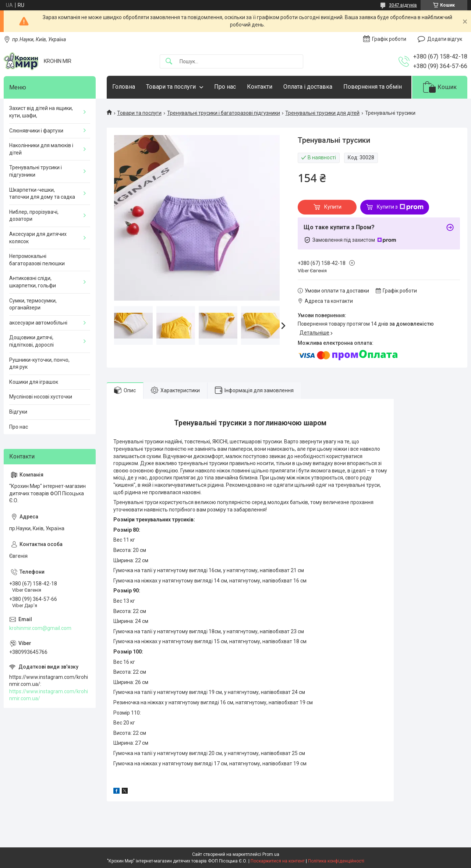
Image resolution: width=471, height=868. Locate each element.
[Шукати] (169, 62)
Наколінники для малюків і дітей (41, 149)
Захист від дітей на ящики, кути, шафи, (41, 112)
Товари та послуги (171, 87)
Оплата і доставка (308, 87)
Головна (124, 87)
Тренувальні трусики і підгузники (36, 171)
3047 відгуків (403, 5)
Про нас (225, 87)
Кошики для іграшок (34, 382)
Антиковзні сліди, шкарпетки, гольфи (33, 282)
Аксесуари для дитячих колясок (38, 238)
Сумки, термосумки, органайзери (33, 304)
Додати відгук (445, 39)
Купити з (400, 207)
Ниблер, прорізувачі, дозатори (34, 216)
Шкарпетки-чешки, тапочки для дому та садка (42, 194)
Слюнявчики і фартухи (36, 131)
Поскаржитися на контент (278, 861)
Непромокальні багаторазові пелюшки (37, 260)
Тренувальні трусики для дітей (322, 113)
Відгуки (18, 412)
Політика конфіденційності (336, 861)
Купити (333, 207)
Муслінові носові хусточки (41, 397)
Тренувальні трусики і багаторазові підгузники (224, 113)
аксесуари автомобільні (38, 323)
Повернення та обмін (373, 87)
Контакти (260, 87)
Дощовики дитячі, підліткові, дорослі (31, 341)
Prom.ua (271, 854)
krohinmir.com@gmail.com (40, 628)
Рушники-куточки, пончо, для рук (39, 364)
